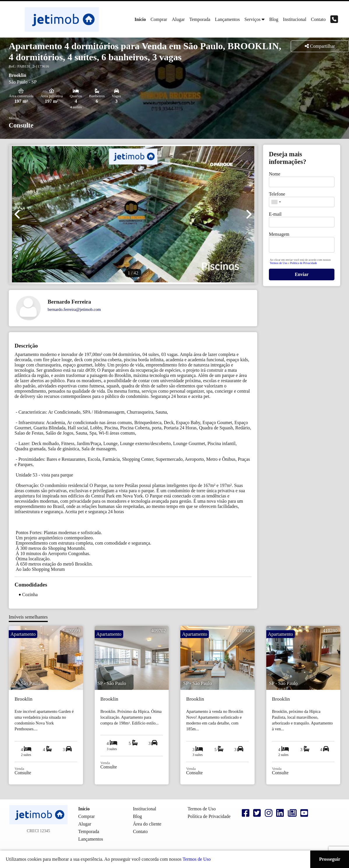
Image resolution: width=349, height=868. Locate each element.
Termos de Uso (279, 263)
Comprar (159, 19)
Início (140, 19)
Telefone (277, 194)
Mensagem (279, 234)
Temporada (200, 19)
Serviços (252, 19)
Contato (318, 19)
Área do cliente (147, 824)
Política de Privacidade (304, 263)
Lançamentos (227, 19)
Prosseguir (330, 859)
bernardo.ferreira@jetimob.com (74, 309)
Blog (274, 19)
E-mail (275, 214)
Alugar (178, 19)
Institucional (295, 19)
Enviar (302, 274)
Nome (275, 174)
